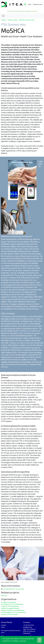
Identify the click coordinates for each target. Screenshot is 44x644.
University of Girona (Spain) (9, 614)
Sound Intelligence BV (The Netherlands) (13, 612)
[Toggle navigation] (3, 16)
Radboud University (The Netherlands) (13, 610)
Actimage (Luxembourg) (8, 602)
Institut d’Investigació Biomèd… (11, 608)
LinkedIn (4, 625)
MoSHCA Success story (27, 20)
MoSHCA (4, 596)
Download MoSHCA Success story (14, 589)
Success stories (13, 20)
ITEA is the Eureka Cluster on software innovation (22, 11)
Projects (4, 20)
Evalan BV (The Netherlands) (10, 606)
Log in (30, 4)
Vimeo (3, 627)
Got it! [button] (39, 640)
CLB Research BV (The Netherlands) (12, 604)
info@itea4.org (28, 627)
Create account (38, 4)
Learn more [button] (23, 641)
